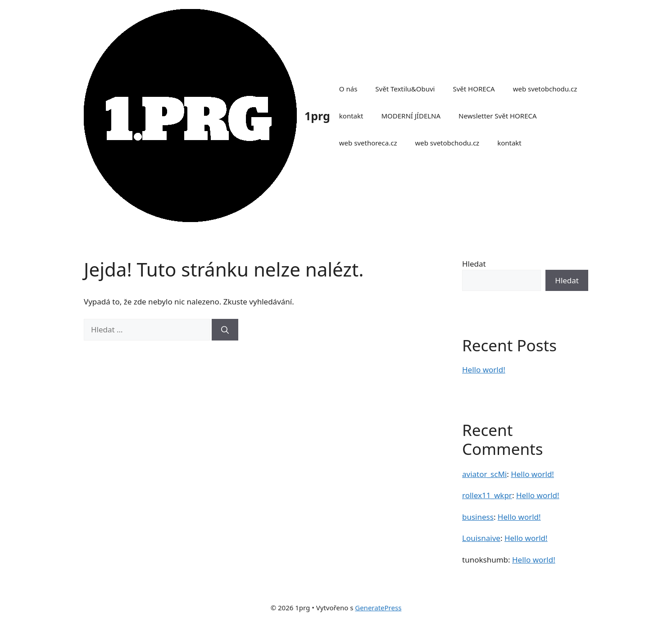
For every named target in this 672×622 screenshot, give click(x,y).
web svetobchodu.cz (545, 89)
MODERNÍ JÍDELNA (411, 116)
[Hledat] (225, 330)
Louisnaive (481, 538)
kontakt (351, 116)
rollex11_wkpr (487, 495)
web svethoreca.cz (368, 143)
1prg (317, 116)
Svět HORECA (474, 89)
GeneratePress (378, 608)
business (478, 517)
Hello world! (484, 370)
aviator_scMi (484, 474)
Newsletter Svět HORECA (497, 116)
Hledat (474, 264)
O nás (348, 89)
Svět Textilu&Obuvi (405, 89)
